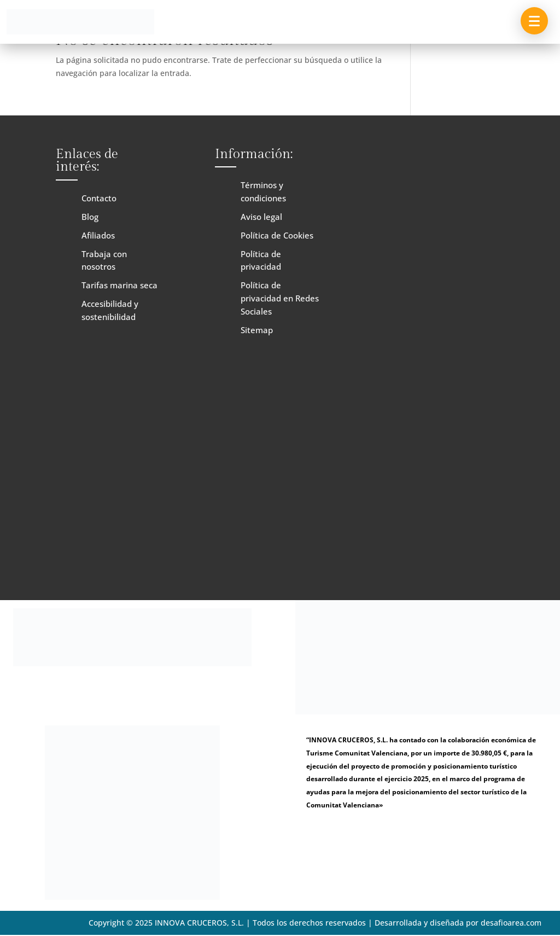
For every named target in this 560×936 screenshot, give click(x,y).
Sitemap (257, 330)
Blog (90, 217)
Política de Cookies (277, 235)
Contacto (99, 198)
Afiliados (98, 235)
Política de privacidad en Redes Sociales (280, 298)
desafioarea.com (511, 923)
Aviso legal (261, 217)
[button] (534, 21)
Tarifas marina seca (119, 285)
